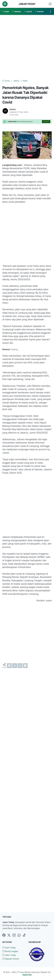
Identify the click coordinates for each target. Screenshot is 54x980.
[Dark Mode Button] (50, 4)
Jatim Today (9, 955)
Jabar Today (27, 4)
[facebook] (9, 666)
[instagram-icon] (14, 935)
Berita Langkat (10, 951)
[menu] (5, 4)
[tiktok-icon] (24, 935)
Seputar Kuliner (11, 959)
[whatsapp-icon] (19, 935)
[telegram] (25, 666)
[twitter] (15, 666)
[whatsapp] (20, 666)
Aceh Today (9, 948)
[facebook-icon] (4, 935)
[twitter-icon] (9, 935)
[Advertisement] (27, 47)
